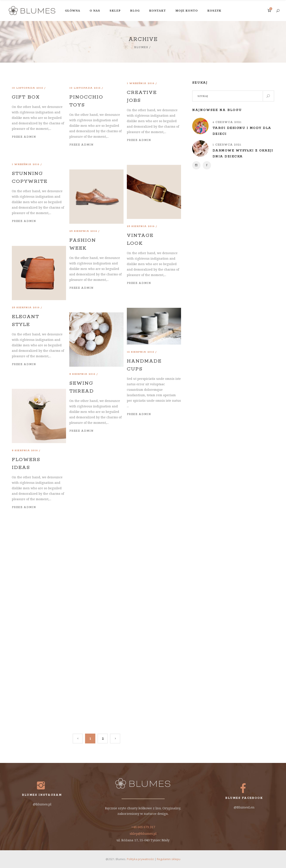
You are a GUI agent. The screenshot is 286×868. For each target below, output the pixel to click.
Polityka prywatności (140, 859)
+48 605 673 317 (143, 827)
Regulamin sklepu (169, 859)
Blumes (141, 47)
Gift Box (26, 97)
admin (30, 137)
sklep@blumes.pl (143, 833)
